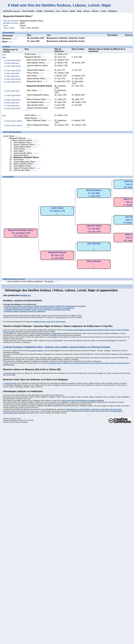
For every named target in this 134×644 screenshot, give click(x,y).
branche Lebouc (11, 373)
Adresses (95, 11)
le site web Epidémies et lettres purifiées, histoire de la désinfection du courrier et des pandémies (39, 308)
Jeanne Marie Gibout (39, 70)
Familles (39, 11)
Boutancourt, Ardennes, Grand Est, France (66, 38)
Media (79, 11)
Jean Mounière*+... (94, 246)
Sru (37, 411)
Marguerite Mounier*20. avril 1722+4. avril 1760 (57, 255)
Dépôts (72, 11)
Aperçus (86, 11)
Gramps (14, 419)
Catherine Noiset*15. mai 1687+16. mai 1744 (94, 229)
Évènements (49, 11)
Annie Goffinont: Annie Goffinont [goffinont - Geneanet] (33, 282)
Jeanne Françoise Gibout (27, 168)
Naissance (10, 39)
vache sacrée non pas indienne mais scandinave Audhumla (82, 400)
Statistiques (113, 11)
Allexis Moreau (34, 118)
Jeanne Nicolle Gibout (39, 79)
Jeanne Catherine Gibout (27, 145)
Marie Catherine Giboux (40, 60)
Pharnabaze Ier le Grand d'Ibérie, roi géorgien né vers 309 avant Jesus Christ (94, 409)
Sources (65, 11)
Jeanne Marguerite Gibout (27, 162)
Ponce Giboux (36, 73)
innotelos (7, 306)
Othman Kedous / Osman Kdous (50, 333)
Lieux (58, 11)
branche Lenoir (11, 383)
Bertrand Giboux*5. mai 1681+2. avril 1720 (94, 193)
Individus (17, 11)
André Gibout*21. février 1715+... (57, 211)
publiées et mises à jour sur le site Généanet (49, 322)
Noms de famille (28, 11)
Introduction (8, 11)
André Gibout (33, 54)
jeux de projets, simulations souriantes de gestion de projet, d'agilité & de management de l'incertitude (48, 306)
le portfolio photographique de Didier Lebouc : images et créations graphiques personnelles (37, 310)
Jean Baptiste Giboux (39, 63)
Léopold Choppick (36, 351)
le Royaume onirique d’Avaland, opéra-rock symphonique (25, 311)
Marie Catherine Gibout (40, 99)
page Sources (61, 317)
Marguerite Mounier (36, 57)
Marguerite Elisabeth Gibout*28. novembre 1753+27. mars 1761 (21, 233)
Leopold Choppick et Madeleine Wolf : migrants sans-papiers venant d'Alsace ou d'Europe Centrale (56, 347)
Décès (8, 42)
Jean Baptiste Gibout (39, 102)
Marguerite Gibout (37, 81)
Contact (103, 11)
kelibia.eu (26, 295)
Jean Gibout (35, 76)
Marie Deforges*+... (94, 264)
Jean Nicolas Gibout (38, 105)
